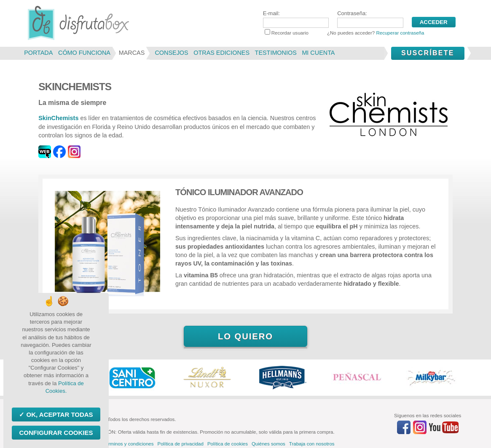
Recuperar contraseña (400, 33)
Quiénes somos (268, 444)
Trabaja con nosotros (312, 444)
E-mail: (296, 19)
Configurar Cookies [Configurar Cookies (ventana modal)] (56, 433)
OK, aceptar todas (59, 414)
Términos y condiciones (128, 444)
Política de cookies (228, 444)
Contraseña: (370, 19)
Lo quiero (245, 336)
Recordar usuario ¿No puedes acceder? (345, 33)
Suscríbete (428, 53)
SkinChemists (58, 118)
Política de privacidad (180, 444)
